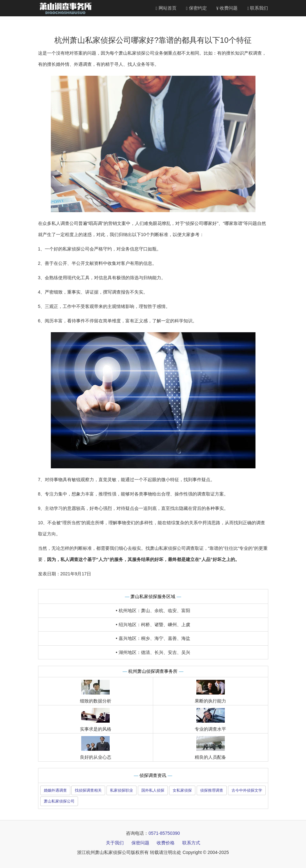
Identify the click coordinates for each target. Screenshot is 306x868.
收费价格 (166, 843)
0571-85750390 (164, 833)
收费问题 (227, 8)
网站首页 (166, 8)
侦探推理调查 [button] (212, 790)
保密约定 (196, 8)
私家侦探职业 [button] (122, 790)
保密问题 (140, 843)
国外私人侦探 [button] (153, 790)
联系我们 (258, 8)
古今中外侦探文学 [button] (247, 790)
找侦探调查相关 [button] (88, 790)
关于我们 (115, 843)
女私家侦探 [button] (182, 790)
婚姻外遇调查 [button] (55, 790)
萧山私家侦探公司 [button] (59, 801)
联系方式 (191, 843)
